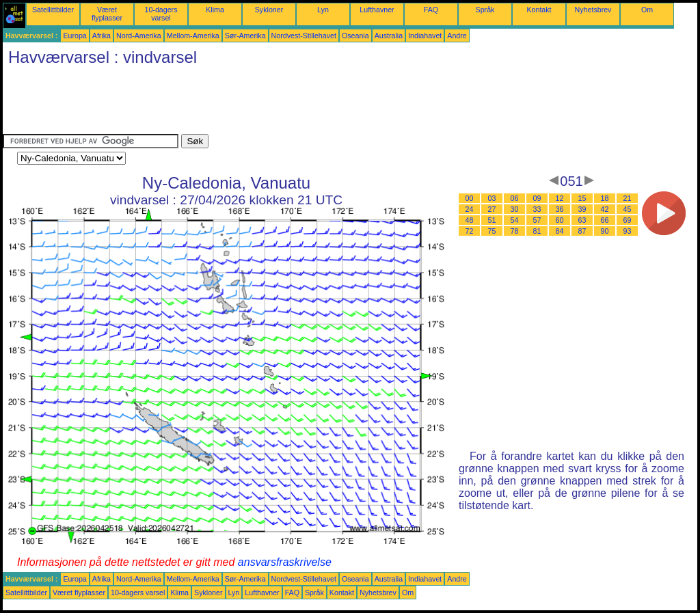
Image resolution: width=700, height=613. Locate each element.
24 (470, 209)
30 (515, 209)
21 (628, 198)
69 (628, 220)
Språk (485, 10)
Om (647, 10)
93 (628, 231)
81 (537, 231)
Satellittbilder (53, 10)
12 (560, 198)
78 (515, 231)
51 (492, 220)
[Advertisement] (252, 103)
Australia (389, 36)
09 (537, 198)
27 (492, 209)
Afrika (102, 36)
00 (470, 198)
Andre (457, 36)
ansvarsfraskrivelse (285, 562)
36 (560, 209)
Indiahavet (425, 36)
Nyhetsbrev (593, 10)
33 (537, 209)
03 (492, 198)
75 (492, 231)
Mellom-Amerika (193, 36)
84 (560, 231)
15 (582, 198)
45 (628, 209)
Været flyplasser (107, 14)
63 (582, 220)
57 (537, 220)
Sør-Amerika (245, 36)
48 (470, 220)
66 (605, 220)
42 (605, 209)
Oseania (355, 36)
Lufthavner (377, 10)
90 (605, 231)
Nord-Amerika (139, 36)
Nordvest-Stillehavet (304, 36)
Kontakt (539, 10)
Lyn (323, 10)
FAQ (431, 10)
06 (515, 198)
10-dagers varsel (161, 14)
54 (515, 220)
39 (582, 209)
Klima (215, 10)
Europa (75, 36)
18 (605, 198)
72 (470, 231)
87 (582, 231)
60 (560, 220)
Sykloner (269, 10)
